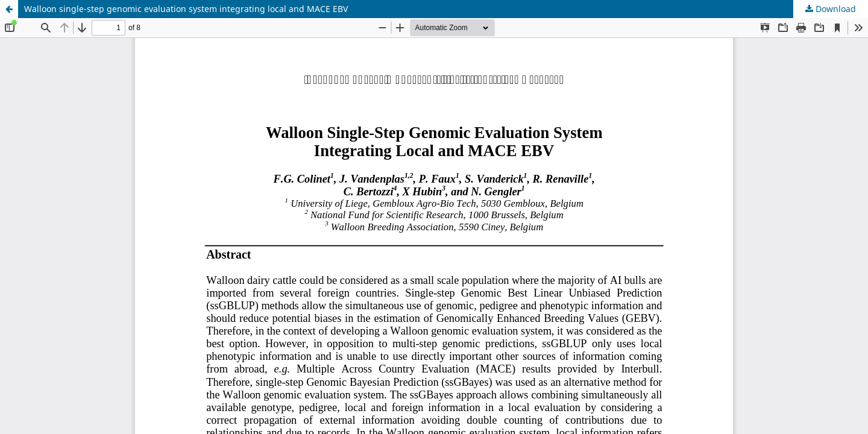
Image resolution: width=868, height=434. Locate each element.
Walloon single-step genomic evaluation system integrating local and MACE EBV (186, 9)
